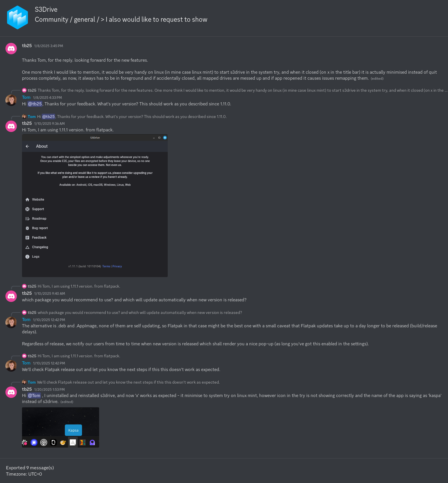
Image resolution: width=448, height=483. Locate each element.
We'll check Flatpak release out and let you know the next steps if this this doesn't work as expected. (129, 382)
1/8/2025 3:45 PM (49, 46)
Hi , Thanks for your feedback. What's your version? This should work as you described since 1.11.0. (132, 117)
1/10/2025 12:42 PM (49, 320)
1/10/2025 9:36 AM (50, 124)
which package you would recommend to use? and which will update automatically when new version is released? (140, 312)
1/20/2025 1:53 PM (50, 389)
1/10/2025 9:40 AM (50, 293)
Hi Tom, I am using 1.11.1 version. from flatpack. (79, 286)
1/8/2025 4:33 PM (48, 98)
